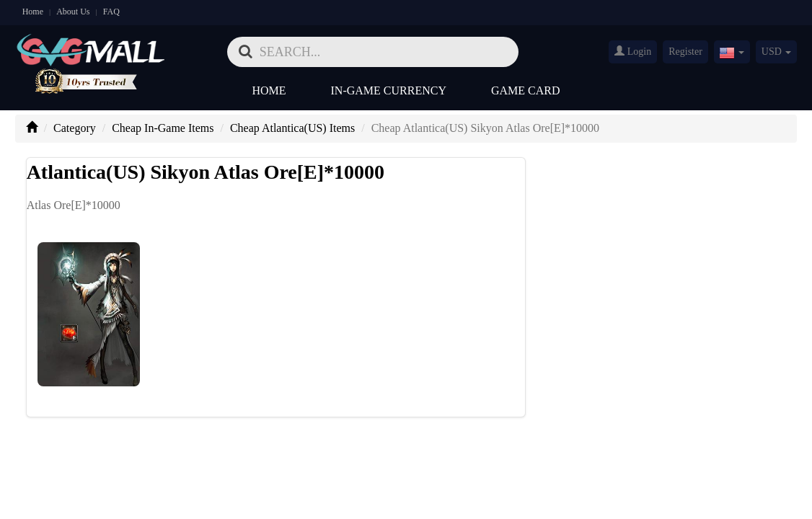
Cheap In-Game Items (163, 128)
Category (75, 128)
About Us (73, 12)
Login (633, 51)
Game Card (526, 90)
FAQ (111, 12)
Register (685, 52)
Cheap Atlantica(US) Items (292, 128)
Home (33, 12)
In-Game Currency (389, 90)
